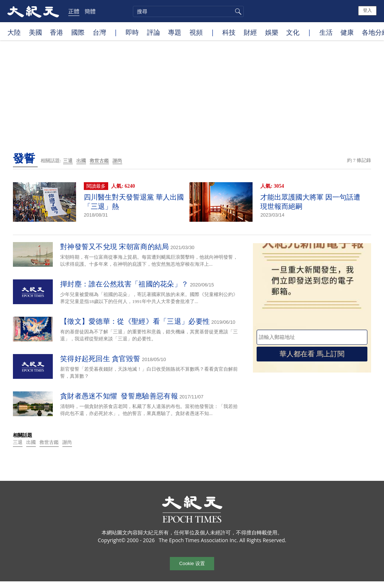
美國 (35, 32)
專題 (175, 32)
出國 (81, 161)
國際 (78, 32)
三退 (68, 161)
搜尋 (237, 11)
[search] (188, 11)
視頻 (196, 32)
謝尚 (117, 161)
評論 (154, 32)
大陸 (14, 32)
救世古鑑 (99, 161)
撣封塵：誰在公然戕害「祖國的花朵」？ (124, 284)
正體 (74, 11)
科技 (229, 32)
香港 (56, 32)
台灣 (99, 32)
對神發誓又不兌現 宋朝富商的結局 (115, 247)
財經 (250, 32)
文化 (293, 32)
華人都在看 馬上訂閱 (312, 354)
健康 (347, 32)
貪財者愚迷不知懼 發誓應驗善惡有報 (119, 396)
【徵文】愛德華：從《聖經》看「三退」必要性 (135, 321)
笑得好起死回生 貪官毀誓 (100, 359)
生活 (326, 32)
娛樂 (272, 32)
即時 (132, 32)
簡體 (90, 11)
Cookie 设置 (192, 563)
